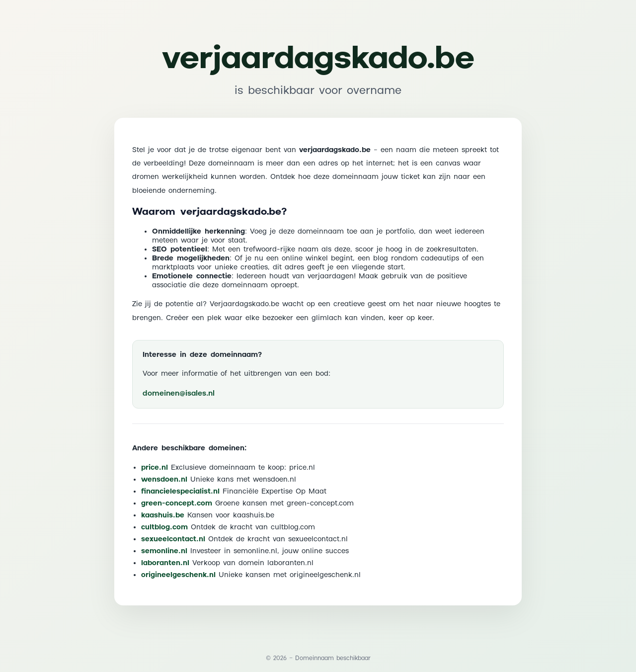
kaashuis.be (163, 515)
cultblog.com (164, 527)
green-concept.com (177, 504)
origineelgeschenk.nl (178, 575)
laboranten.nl (165, 563)
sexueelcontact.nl (173, 539)
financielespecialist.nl (180, 492)
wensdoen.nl (164, 480)
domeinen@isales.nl (179, 393)
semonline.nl (164, 551)
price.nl (155, 468)
